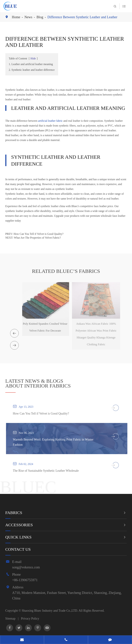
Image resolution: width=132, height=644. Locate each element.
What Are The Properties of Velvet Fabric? (37, 238)
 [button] (14, 333)
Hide (33, 58)
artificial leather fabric (50, 121)
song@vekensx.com (26, 567)
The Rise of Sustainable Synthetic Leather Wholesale (47, 471)
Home (16, 17)
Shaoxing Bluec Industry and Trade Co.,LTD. (50, 611)
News (28, 17)
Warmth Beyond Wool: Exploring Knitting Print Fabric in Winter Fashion (55, 442)
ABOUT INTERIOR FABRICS (38, 384)
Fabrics (14, 513)
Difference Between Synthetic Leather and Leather (82, 17)
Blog (40, 17)
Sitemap (10, 619)
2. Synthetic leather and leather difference (32, 70)
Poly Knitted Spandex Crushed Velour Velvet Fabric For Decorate (43, 327)
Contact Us (18, 549)
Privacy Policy (30, 619)
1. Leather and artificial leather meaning (31, 64)
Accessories (19, 525)
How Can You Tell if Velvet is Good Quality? (38, 234)
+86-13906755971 (25, 580)
